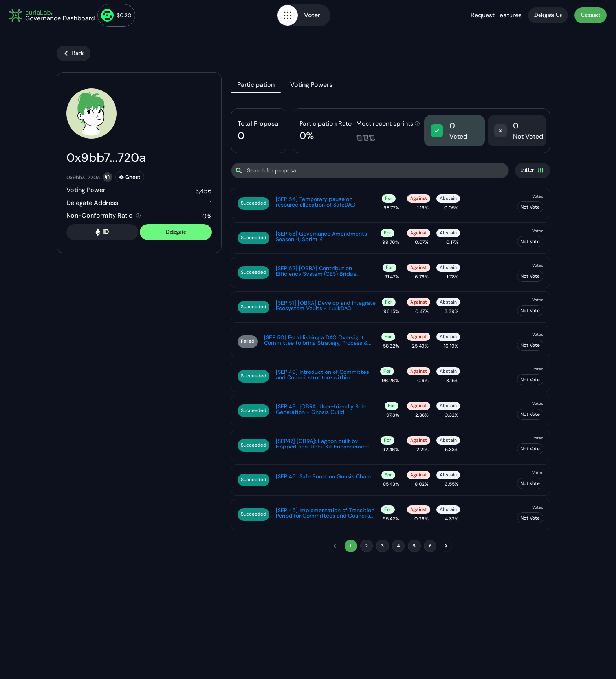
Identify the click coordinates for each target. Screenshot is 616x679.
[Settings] (533, 170)
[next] (446, 546)
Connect (590, 15)
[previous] (335, 546)
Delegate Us (548, 15)
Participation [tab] (256, 85)
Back (73, 53)
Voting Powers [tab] (311, 85)
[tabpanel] (390, 332)
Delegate (176, 232)
